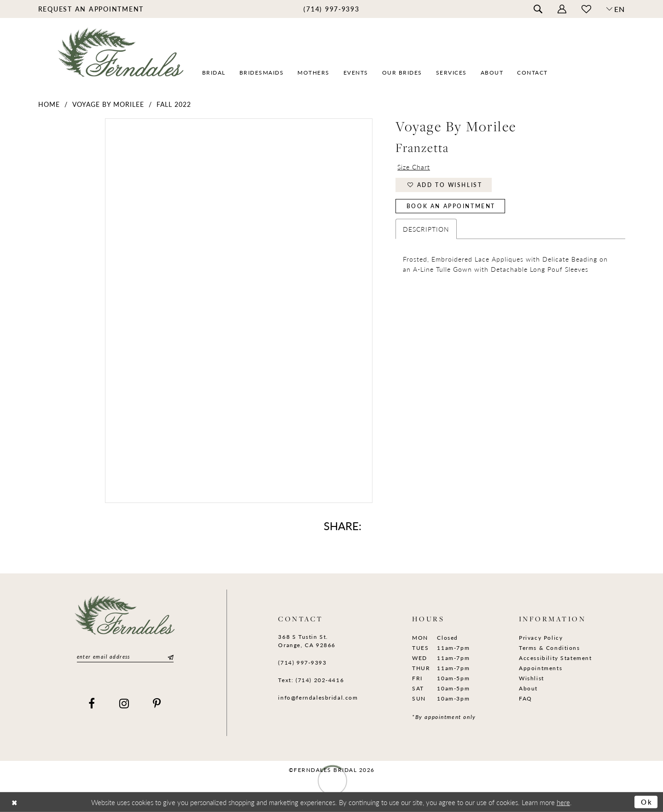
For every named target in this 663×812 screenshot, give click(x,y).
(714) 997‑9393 (302, 663)
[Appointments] (91, 9)
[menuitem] (91, 9)
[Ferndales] (121, 58)
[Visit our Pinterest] (157, 703)
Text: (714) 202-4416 (311, 680)
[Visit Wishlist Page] (586, 9)
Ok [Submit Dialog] (647, 802)
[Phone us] (331, 9)
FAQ (526, 698)
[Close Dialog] (15, 802)
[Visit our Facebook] (92, 703)
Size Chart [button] (414, 167)
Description (426, 229)
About (528, 688)
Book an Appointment (451, 206)
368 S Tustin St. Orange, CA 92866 (307, 641)
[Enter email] (125, 657)
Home (49, 104)
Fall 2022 (174, 104)
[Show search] (538, 9)
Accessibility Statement (555, 658)
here (563, 802)
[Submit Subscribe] (169, 657)
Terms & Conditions (550, 648)
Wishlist (532, 678)
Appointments (541, 668)
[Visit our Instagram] (125, 703)
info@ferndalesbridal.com (318, 698)
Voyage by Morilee (108, 104)
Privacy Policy (541, 638)
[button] (562, 9)
